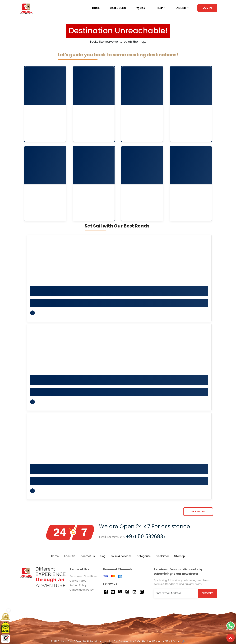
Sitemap (180, 556)
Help (160, 8)
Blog (103, 556)
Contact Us (88, 556)
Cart (141, 8)
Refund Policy (78, 585)
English (181, 8)
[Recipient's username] (176, 593)
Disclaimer (162, 556)
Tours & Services (121, 556)
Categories (118, 8)
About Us (70, 556)
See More (198, 512)
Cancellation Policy (82, 590)
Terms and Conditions (83, 576)
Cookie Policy (78, 581)
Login (207, 8)
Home (96, 8)
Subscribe (208, 593)
